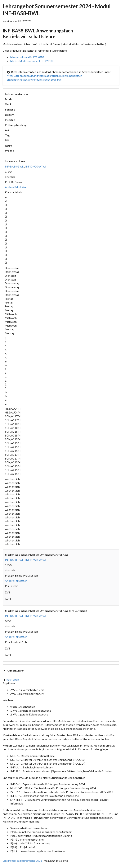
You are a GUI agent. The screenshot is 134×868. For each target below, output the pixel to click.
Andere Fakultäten (16, 187)
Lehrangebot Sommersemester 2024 (22, 861)
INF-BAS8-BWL (14, 166)
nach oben (11, 679)
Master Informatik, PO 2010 (27, 57)
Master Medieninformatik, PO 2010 (31, 61)
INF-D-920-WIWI (36, 166)
